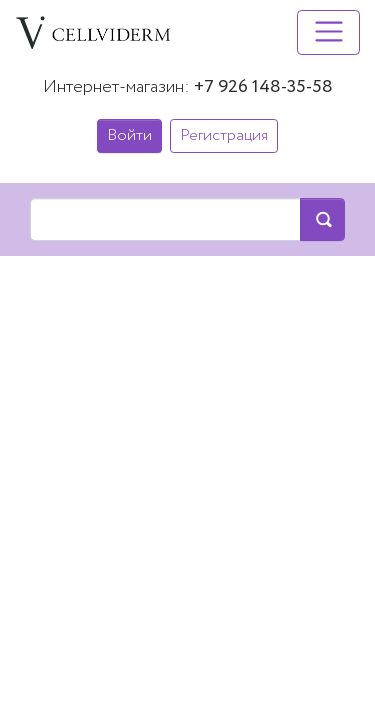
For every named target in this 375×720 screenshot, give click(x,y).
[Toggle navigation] (328, 32)
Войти (129, 135)
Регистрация (224, 135)
